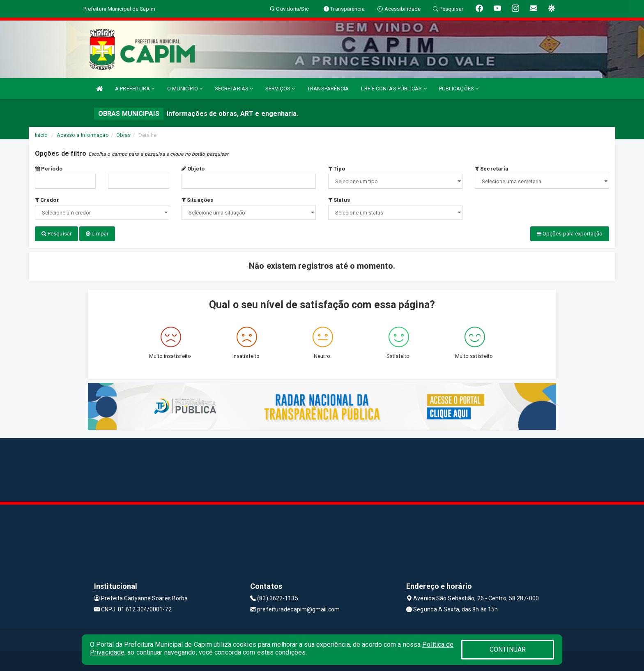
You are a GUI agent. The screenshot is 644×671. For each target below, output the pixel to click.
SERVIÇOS (280, 89)
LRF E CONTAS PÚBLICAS (394, 89)
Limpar (97, 234)
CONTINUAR (508, 649)
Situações (197, 200)
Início (41, 135)
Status (339, 200)
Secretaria (492, 169)
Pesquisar (56, 234)
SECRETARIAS (234, 89)
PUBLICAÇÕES (459, 89)
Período (49, 169)
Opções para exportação (570, 234)
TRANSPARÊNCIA (328, 89)
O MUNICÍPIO (185, 89)
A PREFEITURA (135, 89)
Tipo (337, 169)
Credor (47, 200)
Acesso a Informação (83, 135)
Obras (124, 135)
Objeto (193, 169)
